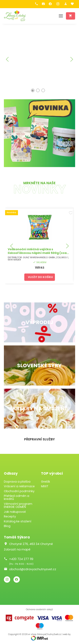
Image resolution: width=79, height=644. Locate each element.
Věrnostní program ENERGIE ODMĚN (18, 505)
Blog (7, 526)
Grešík (46, 482)
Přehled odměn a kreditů (17, 497)
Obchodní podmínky (19, 491)
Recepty (10, 516)
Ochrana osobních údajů (39, 609)
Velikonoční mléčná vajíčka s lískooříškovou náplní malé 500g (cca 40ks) (37, 253)
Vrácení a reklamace (19, 486)
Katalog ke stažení (18, 521)
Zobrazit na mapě (17, 549)
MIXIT (45, 486)
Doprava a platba (17, 482)
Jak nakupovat (15, 512)
